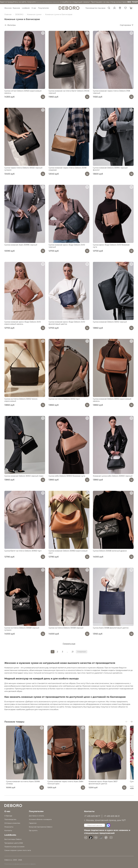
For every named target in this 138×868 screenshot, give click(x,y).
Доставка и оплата (36, 816)
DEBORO (19, 14)
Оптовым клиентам (12, 823)
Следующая (82, 652)
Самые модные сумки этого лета (18, 850)
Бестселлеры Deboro (13, 839)
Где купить (33, 830)
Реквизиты (9, 827)
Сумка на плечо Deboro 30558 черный (66, 628)
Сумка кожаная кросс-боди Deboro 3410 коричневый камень (23, 323)
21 (73, 652)
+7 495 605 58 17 (92, 816)
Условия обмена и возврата (40, 819)
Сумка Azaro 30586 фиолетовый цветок (111, 628)
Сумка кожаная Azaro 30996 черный (21, 245)
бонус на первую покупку (25, 2)
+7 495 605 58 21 (112, 816)
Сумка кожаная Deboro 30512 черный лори (24, 476)
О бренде (8, 816)
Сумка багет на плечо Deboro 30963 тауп (23, 551)
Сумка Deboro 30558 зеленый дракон (110, 551)
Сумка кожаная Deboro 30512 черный (110, 322)
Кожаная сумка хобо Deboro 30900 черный (113, 476)
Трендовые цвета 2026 (14, 843)
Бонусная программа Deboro (41, 827)
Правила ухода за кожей (14, 847)
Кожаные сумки (34, 14)
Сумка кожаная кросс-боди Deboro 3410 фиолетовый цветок (67, 323)
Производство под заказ (95, 8)
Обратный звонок (95, 825)
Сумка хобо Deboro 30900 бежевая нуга (67, 476)
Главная (8, 14)
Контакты (8, 830)
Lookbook (26, 8)
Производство (10, 819)
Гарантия (33, 823)
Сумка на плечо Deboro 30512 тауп (64, 399)
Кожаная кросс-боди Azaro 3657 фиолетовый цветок (107, 787)
